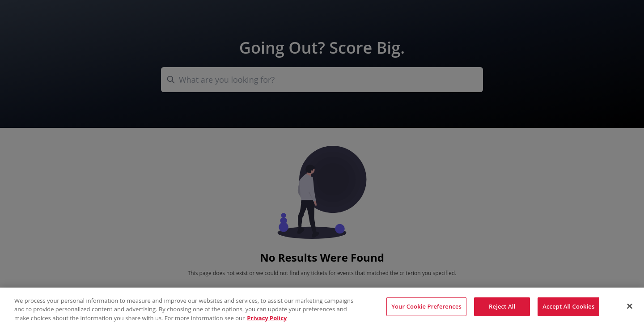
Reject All (502, 309)
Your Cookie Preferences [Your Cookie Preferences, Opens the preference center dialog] (426, 309)
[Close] (630, 309)
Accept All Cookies (568, 309)
